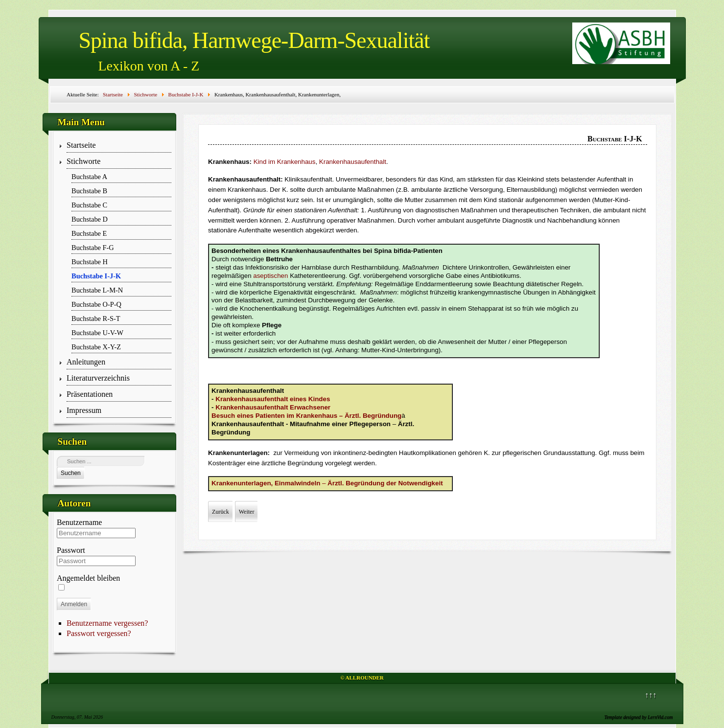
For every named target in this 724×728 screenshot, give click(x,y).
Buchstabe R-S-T (96, 318)
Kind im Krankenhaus (285, 162)
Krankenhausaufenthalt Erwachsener (273, 407)
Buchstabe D (90, 219)
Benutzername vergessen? (107, 623)
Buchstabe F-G (93, 248)
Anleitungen (86, 362)
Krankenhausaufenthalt (353, 162)
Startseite (81, 145)
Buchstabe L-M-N (97, 290)
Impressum (84, 410)
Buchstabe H (90, 262)
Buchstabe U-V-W (97, 333)
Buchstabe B (89, 191)
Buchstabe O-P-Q (96, 304)
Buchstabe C (89, 205)
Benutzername (79, 522)
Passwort (71, 550)
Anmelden (74, 604)
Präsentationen (90, 394)
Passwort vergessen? (99, 633)
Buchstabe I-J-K (96, 276)
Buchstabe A (89, 177)
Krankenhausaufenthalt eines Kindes (273, 399)
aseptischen (270, 276)
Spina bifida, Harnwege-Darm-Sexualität (254, 40)
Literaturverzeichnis (98, 378)
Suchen (71, 473)
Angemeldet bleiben (88, 578)
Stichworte (83, 161)
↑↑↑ (651, 695)
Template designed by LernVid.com (639, 717)
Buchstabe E (89, 233)
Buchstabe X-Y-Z (96, 347)
